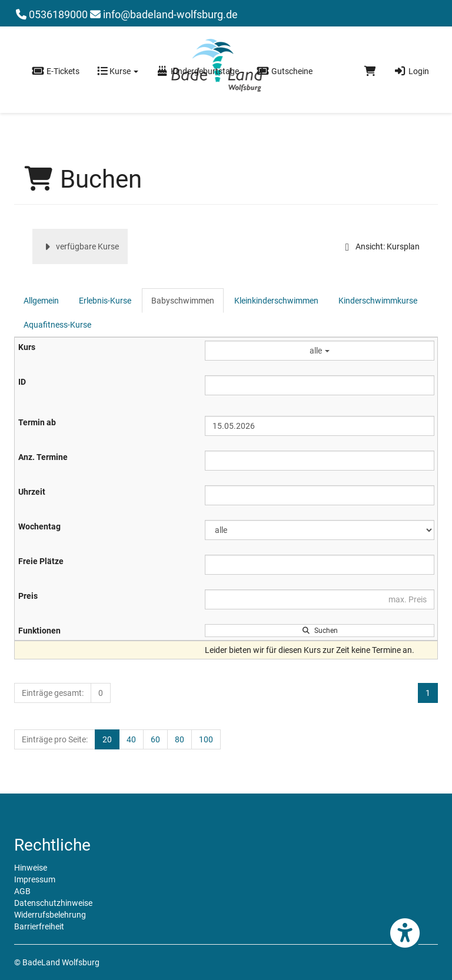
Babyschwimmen (183, 301)
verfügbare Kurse (80, 246)
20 (107, 739)
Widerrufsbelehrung (50, 915)
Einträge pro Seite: (55, 739)
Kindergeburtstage (197, 71)
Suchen (320, 631)
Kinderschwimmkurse (378, 301)
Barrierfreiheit (39, 926)
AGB (22, 891)
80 (180, 739)
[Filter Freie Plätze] (320, 565)
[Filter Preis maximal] (320, 599)
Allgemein (41, 301)
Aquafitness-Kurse (57, 325)
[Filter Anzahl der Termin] (320, 461)
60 (155, 739)
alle (320, 351)
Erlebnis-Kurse (105, 301)
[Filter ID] (320, 385)
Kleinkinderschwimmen (276, 301)
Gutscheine (285, 71)
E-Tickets (56, 71)
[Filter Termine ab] (320, 426)
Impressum (35, 879)
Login (411, 71)
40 (131, 739)
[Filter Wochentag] (320, 530)
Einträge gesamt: (53, 693)
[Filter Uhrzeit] (320, 495)
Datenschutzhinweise (53, 903)
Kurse (118, 71)
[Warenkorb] (370, 71)
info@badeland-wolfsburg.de (164, 14)
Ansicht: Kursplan (380, 246)
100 (206, 739)
